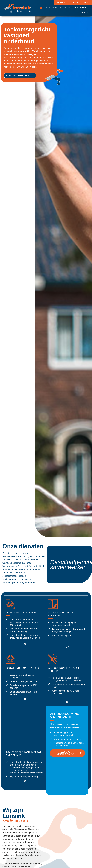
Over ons (85, 13)
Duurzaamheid (81, 8)
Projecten (65, 8)
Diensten (50, 8)
